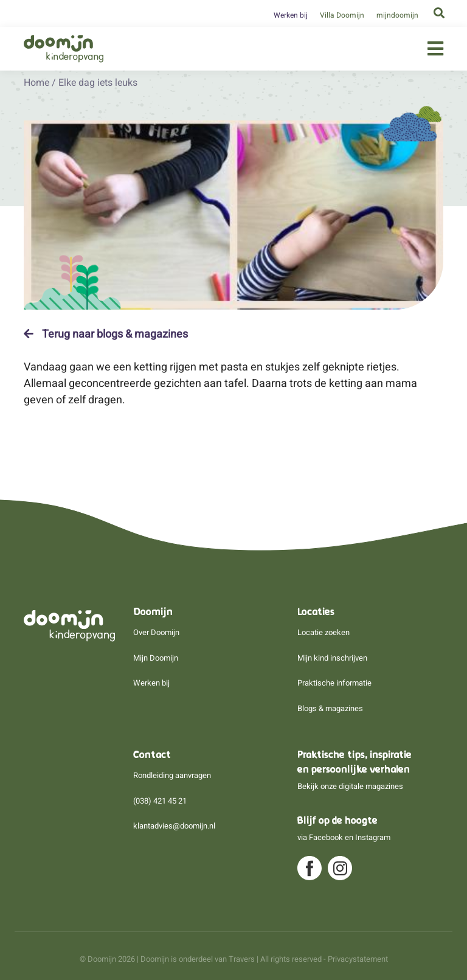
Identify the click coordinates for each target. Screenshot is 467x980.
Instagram (373, 837)
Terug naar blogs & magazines (106, 334)
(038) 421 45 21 (160, 801)
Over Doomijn (156, 632)
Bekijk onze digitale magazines (350, 786)
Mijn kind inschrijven (332, 658)
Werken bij (291, 15)
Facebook (326, 837)
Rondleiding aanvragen (172, 775)
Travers (242, 959)
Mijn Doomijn (156, 658)
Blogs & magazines (330, 708)
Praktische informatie (334, 683)
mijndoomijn (397, 15)
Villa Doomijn (342, 15)
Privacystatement (358, 959)
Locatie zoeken (323, 632)
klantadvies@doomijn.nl (174, 826)
